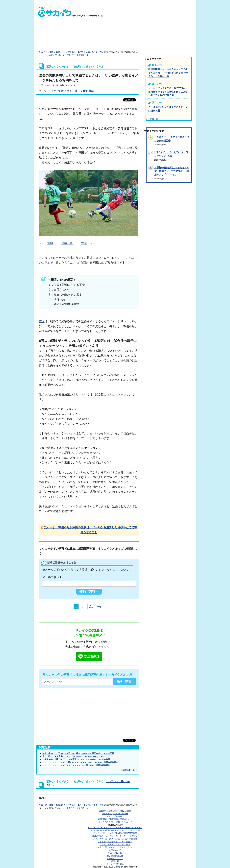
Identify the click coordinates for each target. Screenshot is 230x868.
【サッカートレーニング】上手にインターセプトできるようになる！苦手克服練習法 (80, 762)
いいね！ (115, 816)
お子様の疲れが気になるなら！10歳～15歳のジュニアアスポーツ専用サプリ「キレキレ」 (172, 171)
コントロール (75, 91)
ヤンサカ (115, 847)
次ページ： (91, 530)
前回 (50, 243)
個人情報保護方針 (115, 856)
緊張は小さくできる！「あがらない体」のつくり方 (79, 52)
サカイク (43, 52)
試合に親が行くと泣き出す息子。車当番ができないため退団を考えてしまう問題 (78, 753)
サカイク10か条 (115, 853)
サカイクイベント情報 (115, 830)
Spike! (115, 836)
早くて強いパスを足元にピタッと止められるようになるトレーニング (73, 756)
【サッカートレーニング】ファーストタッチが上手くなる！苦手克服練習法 (76, 765)
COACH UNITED (115, 828)
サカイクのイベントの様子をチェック (115, 822)
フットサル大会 (115, 842)
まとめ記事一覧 (151, 119)
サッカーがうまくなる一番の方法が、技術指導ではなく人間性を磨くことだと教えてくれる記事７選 (168, 92)
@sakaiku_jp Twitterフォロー (115, 814)
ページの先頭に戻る (115, 864)
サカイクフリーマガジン (115, 833)
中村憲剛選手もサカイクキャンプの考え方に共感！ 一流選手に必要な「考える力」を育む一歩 (168, 73)
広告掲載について (115, 859)
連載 (51, 52)
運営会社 (115, 861)
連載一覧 (67, 243)
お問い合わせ (115, 850)
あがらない (60, 91)
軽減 (91, 91)
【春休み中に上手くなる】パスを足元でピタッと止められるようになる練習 (76, 759)
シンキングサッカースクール (115, 839)
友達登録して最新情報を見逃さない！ (115, 819)
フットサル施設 (115, 844)
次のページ (96, 607)
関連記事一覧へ (129, 770)
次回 (84, 243)
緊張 (85, 91)
